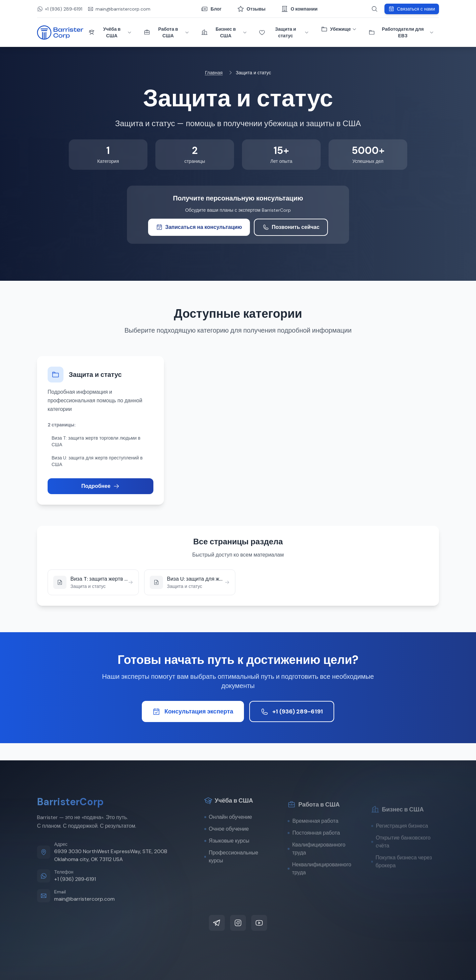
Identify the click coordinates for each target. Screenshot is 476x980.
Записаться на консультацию (199, 227)
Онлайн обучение (228, 834)
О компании (299, 9)
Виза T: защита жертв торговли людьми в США (96, 441)
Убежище (339, 29)
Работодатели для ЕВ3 (401, 32)
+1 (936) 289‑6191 (75, 896)
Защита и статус (284, 32)
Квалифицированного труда (317, 868)
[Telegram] (217, 923)
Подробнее (100, 486)
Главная (214, 73)
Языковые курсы (227, 857)
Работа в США (167, 32)
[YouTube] (259, 923)
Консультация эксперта (193, 712)
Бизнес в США (224, 32)
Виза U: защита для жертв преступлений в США (97, 461)
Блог (211, 9)
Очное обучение (227, 845)
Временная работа (313, 840)
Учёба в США (110, 32)
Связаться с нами (412, 9)
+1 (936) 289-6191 (292, 712)
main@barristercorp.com (84, 915)
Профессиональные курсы (231, 873)
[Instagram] (238, 923)
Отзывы (251, 9)
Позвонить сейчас (291, 227)
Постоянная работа (314, 852)
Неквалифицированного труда (319, 887)
